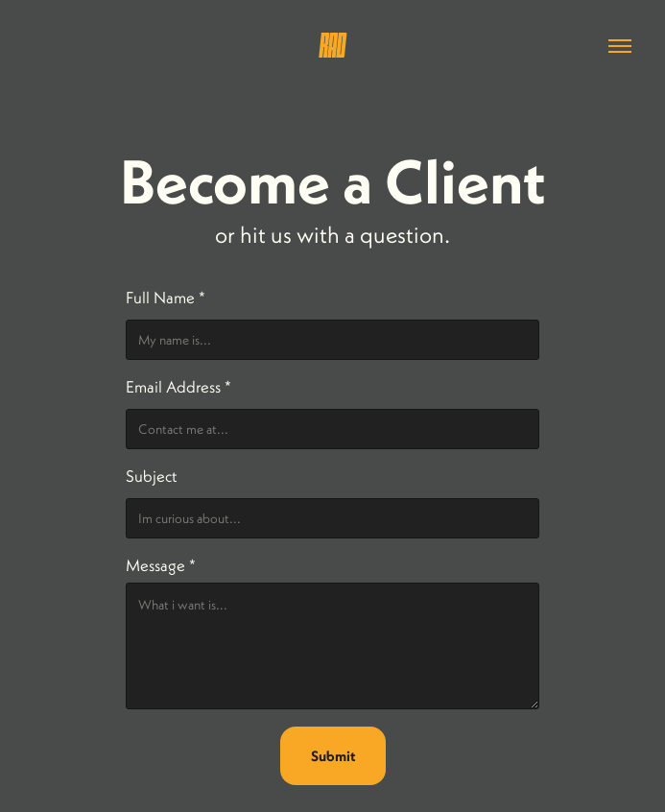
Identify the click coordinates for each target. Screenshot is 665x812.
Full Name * (166, 298)
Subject (151, 476)
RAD (332, 46)
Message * (161, 565)
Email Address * (178, 387)
